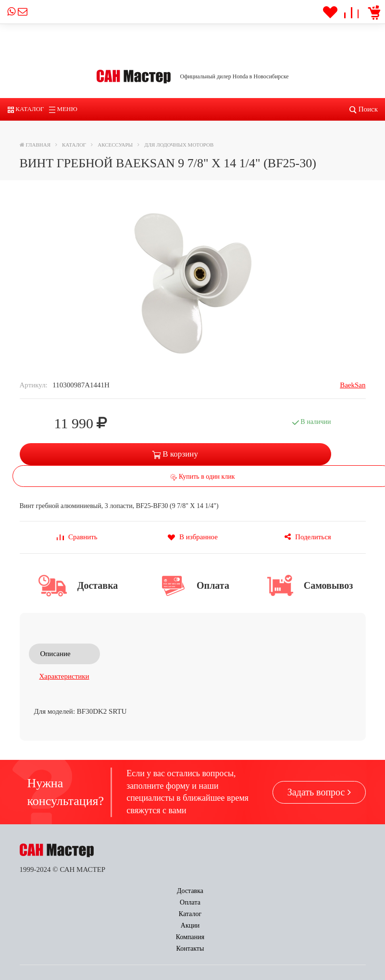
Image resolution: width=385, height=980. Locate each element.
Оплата (104, 891)
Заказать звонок (133, 928)
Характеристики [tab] (64, 676)
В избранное (192, 537)
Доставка (47, 891)
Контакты (333, 891)
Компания (271, 891)
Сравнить (77, 537)
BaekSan (353, 385)
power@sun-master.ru (64, 963)
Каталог (26, 109)
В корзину (175, 454)
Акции (214, 891)
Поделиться (308, 537)
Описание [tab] (56, 654)
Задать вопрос (319, 792)
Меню (63, 109)
